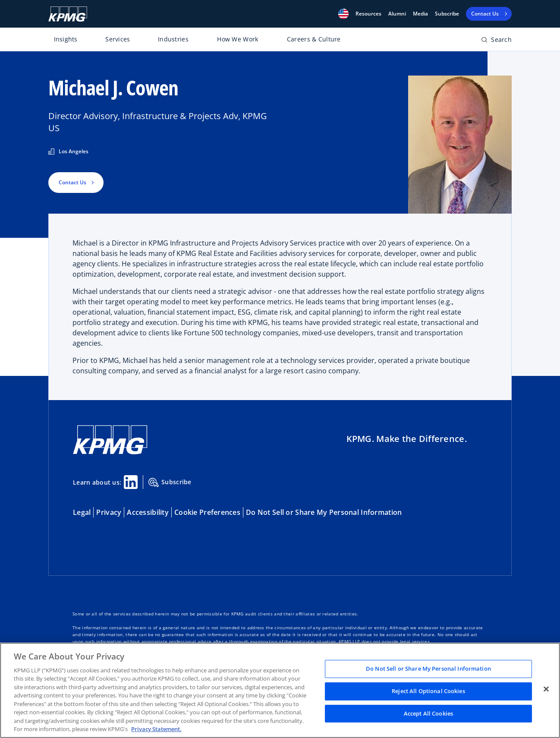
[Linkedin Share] (131, 482)
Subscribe (447, 14)
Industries (173, 39)
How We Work (238, 39)
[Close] (546, 689)
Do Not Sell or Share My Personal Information (324, 512)
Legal (82, 512)
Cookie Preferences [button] (207, 512)
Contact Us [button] (72, 182)
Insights (66, 39)
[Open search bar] (496, 41)
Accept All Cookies (428, 713)
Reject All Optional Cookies (428, 691)
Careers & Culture (314, 39)
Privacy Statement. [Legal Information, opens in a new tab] (156, 729)
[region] (280, 690)
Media (420, 14)
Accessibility (148, 512)
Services (118, 39)
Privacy (109, 512)
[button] (343, 14)
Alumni (397, 14)
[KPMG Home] (68, 14)
